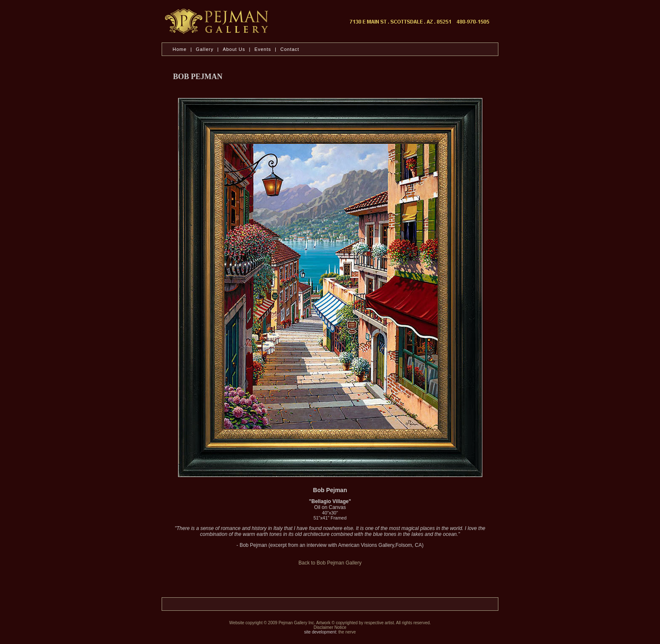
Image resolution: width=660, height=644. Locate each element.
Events (263, 49)
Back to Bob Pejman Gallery (330, 563)
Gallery (205, 49)
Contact (290, 49)
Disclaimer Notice (330, 627)
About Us (235, 49)
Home (180, 49)
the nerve (347, 632)
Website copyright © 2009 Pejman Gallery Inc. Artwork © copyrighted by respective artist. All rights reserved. (330, 623)
